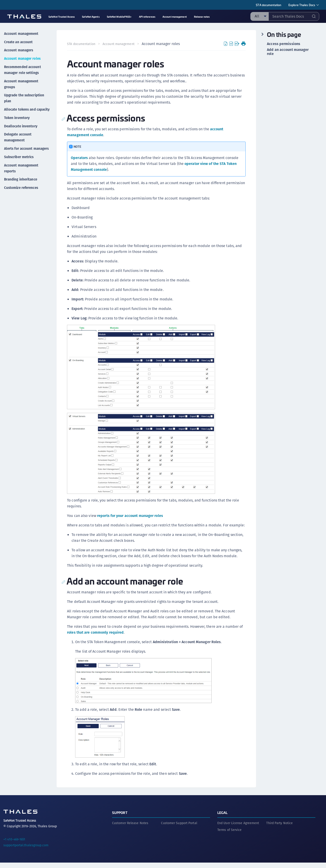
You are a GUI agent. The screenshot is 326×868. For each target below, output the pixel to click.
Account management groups (22, 80)
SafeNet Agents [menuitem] (91, 17)
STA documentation (268, 5)
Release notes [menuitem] (202, 17)
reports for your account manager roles (131, 516)
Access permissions (284, 44)
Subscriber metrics (19, 161)
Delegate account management (18, 136)
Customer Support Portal (179, 828)
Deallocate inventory (21, 126)
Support (120, 818)
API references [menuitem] (147, 17)
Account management (22, 33)
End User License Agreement (238, 828)
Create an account (19, 41)
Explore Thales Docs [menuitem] (302, 5)
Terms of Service (230, 835)
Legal (223, 818)
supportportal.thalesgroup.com (26, 851)
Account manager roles (23, 56)
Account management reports (22, 171)
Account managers (19, 48)
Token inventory (17, 118)
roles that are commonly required (96, 638)
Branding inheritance (21, 182)
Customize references (22, 189)
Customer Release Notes (130, 828)
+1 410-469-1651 (14, 845)
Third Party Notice (279, 828)
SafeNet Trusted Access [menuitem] (62, 17)
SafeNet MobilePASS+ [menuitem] (119, 17)
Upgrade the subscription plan (25, 94)
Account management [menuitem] (175, 17)
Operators (80, 158)
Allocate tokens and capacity (20, 107)
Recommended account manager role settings (23, 67)
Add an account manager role (288, 52)
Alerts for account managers (18, 150)
